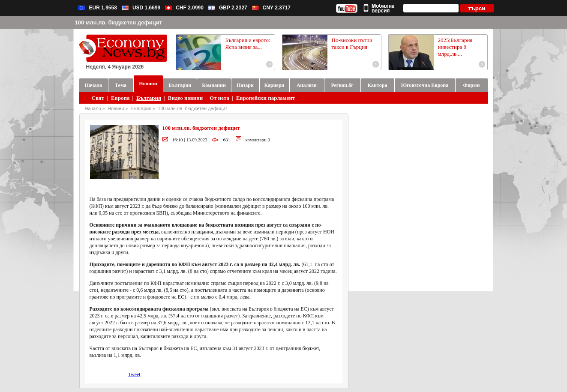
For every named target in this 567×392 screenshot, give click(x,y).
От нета (219, 98)
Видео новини (185, 98)
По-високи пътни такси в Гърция (352, 43)
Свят (98, 98)
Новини (116, 108)
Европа (120, 98)
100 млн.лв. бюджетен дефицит (192, 108)
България (149, 98)
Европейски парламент (265, 98)
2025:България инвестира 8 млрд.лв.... (455, 47)
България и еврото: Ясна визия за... (248, 43)
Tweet (134, 374)
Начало (93, 108)
